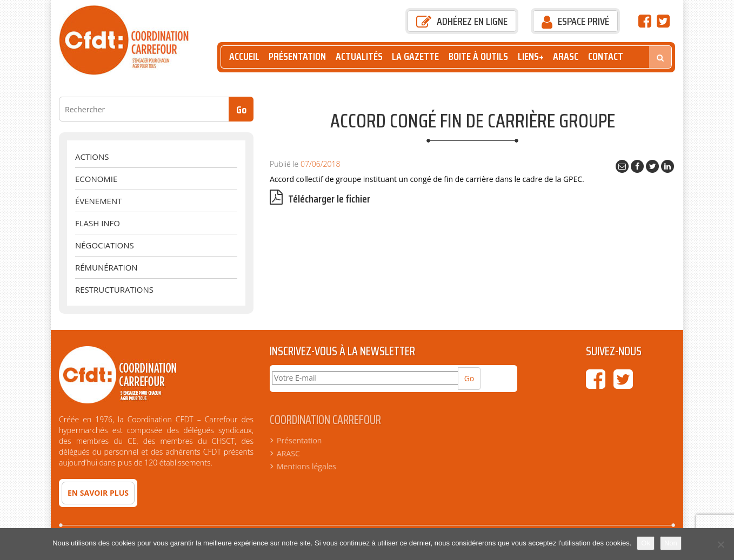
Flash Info (98, 223)
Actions (92, 157)
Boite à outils (478, 56)
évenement (98, 201)
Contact (606, 56)
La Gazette (415, 56)
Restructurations (114, 289)
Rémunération (106, 267)
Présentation (297, 56)
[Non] (720, 544)
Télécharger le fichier (320, 199)
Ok (646, 543)
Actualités (359, 56)
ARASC (566, 56)
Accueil (244, 56)
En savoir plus (98, 493)
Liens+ (531, 56)
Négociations (105, 245)
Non (671, 543)
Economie (96, 179)
